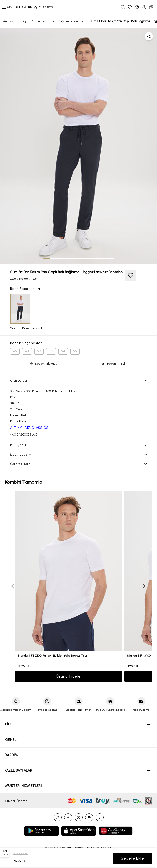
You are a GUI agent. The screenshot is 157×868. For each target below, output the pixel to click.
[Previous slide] (13, 586)
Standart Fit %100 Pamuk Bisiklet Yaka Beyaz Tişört (53, 656)
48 (27, 351)
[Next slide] (144, 586)
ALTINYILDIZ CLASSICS (29, 428)
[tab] (47, 259)
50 (39, 351)
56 (75, 351)
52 (51, 351)
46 (15, 351)
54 (63, 351)
